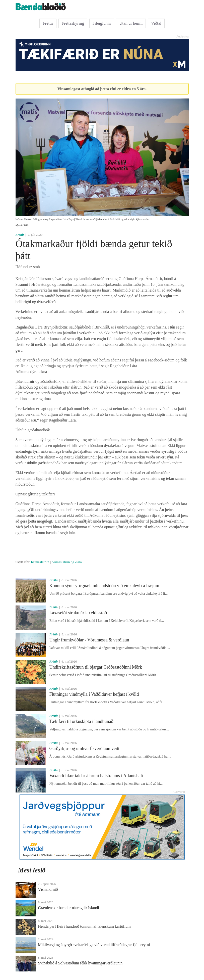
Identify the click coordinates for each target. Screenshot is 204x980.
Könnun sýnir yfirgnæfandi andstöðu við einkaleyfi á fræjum (104, 586)
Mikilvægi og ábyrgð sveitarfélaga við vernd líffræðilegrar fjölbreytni (94, 945)
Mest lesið (32, 870)
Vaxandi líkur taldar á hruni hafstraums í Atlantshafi (96, 776)
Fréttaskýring (73, 23)
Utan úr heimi (131, 23)
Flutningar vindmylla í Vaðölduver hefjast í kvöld (94, 694)
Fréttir (48, 23)
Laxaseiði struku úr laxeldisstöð (78, 613)
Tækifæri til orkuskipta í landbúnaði (82, 721)
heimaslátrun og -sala (67, 562)
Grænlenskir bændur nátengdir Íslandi (69, 908)
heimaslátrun (40, 562)
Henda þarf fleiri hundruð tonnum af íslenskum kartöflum (84, 926)
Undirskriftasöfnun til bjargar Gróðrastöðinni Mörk (96, 667)
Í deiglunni (102, 23)
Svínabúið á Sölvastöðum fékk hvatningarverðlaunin (80, 963)
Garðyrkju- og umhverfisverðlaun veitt (84, 749)
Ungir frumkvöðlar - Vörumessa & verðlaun (89, 640)
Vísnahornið (48, 889)
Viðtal (156, 23)
